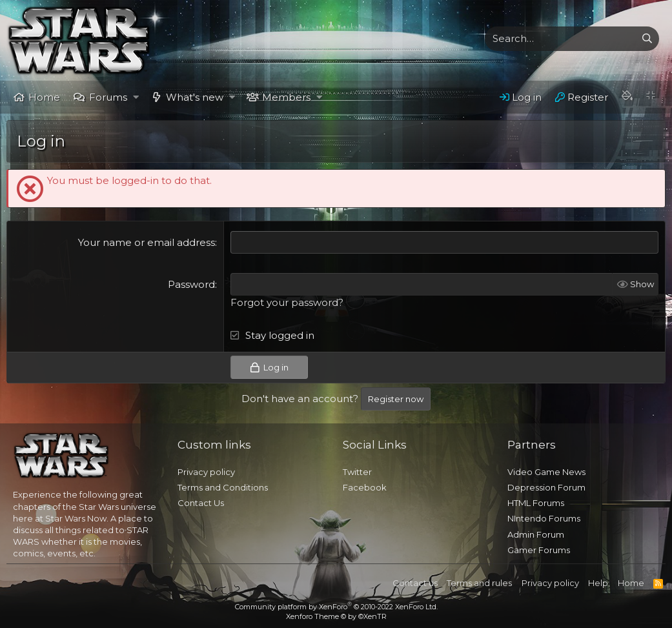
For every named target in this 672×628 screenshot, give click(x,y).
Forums (108, 97)
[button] (136, 97)
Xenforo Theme (336, 616)
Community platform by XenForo (336, 607)
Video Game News (546, 472)
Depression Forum (546, 487)
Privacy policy (206, 472)
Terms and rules (479, 583)
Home (44, 97)
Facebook (365, 487)
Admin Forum (536, 534)
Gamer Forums (539, 550)
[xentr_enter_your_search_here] (560, 39)
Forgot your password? (287, 302)
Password (191, 284)
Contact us (415, 583)
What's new (195, 97)
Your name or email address (147, 242)
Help (598, 583)
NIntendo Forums (544, 518)
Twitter (357, 472)
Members (286, 97)
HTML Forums (536, 503)
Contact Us (201, 503)
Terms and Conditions (223, 487)
